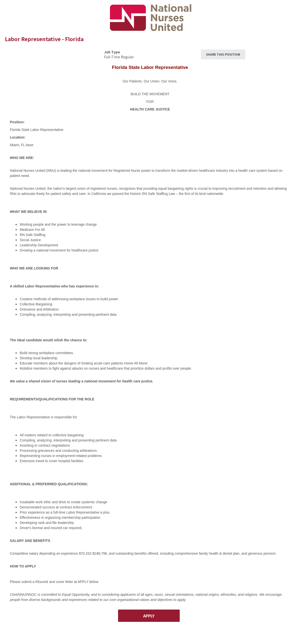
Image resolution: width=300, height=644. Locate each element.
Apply (149, 616)
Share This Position (223, 54)
